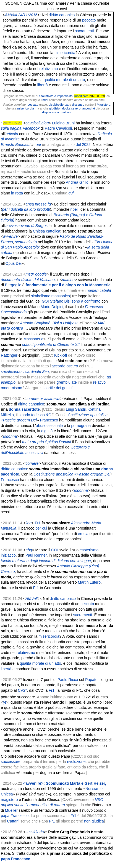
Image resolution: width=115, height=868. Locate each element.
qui (38, 145)
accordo (59, 366)
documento (10, 280)
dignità (47, 431)
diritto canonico (62, 15)
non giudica (94, 821)
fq (49, 204)
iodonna (10, 436)
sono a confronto (86, 301)
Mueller (11, 810)
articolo (12, 134)
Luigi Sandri (76, 409)
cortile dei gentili (58, 388)
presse (41, 204)
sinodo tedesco (32, 415)
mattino (68, 280)
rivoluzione (76, 762)
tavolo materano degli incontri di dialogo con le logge (46, 561)
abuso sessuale (49, 426)
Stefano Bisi (60, 301)
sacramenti (84, 31)
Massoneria (33, 339)
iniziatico (8, 555)
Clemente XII (68, 344)
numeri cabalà (99, 290)
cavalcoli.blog (37, 123)
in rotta (17, 193)
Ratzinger (9, 355)
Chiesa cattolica (47, 231)
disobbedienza (59, 105)
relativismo (49, 69)
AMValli (32, 599)
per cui (41, 528)
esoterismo (89, 550)
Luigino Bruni (63, 123)
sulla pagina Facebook (20, 128)
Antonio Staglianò (35, 323)
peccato (89, 20)
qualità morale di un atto (64, 80)
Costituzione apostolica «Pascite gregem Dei (72, 474)
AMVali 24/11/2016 (21, 15)
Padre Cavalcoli (58, 128)
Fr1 (38, 523)
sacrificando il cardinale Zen (25, 372)
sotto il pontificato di (39, 344)
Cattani (13, 821)
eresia (83, 534)
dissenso (78, 105)
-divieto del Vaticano (37, 280)
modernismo (11, 388)
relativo (99, 382)
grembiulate (67, 382)
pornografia (81, 426)
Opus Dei (14, 263)
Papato (91, 680)
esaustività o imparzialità (56, 96)
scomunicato (26, 242)
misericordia (65, 53)
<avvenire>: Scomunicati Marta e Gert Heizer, (65, 783)
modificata (81, 96)
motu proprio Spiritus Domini (47, 442)
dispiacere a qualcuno (57, 112)
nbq (29, 550)
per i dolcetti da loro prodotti (26, 209)
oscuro (72, 366)
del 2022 (83, 145)
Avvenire (12, 139)
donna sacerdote (24, 409)
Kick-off (61, 355)
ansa (30, 204)
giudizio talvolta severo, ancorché (73, 108)
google (41, 274)
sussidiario (35, 832)
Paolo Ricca (68, 680)
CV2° (23, 690)
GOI (45, 301)
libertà (43, 85)
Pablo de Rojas (73, 236)
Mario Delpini (52, 307)
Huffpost (70, 323)
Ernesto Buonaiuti (16, 145)
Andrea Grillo (77, 182)
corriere (32, 399)
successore (11, 762)
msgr (30, 274)
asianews (52, 399)
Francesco (49, 420)
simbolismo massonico (50, 296)
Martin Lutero (89, 582)
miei (45, 100)
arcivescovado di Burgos (27, 226)
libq (28, 523)
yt (5, 702)
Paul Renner (36, 555)
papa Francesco (15, 816)
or (41, 399)
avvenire (10, 236)
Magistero (104, 105)
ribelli (75, 209)
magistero (9, 800)
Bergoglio (13, 285)
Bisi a (57, 323)
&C (49, 415)
